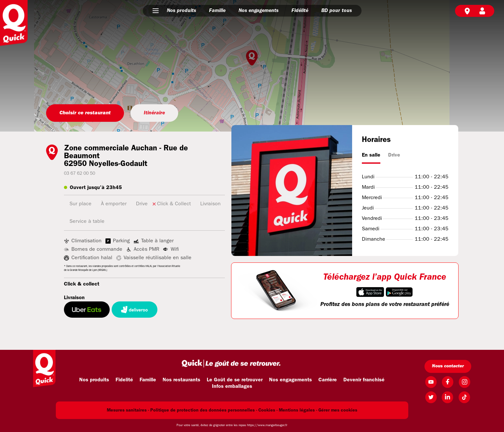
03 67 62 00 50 (80, 174)
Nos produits (181, 11)
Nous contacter (448, 366)
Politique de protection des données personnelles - (204, 410)
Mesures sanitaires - (128, 410)
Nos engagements (258, 11)
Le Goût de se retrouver (235, 380)
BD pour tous (337, 11)
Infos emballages (232, 387)
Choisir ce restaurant (85, 113)
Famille (217, 11)
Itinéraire (154, 113)
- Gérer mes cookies (337, 410)
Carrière (328, 380)
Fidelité (124, 380)
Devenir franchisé (364, 380)
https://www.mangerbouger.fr (267, 425)
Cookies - (268, 410)
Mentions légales (297, 410)
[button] (156, 11)
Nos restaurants (181, 380)
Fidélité (300, 11)
